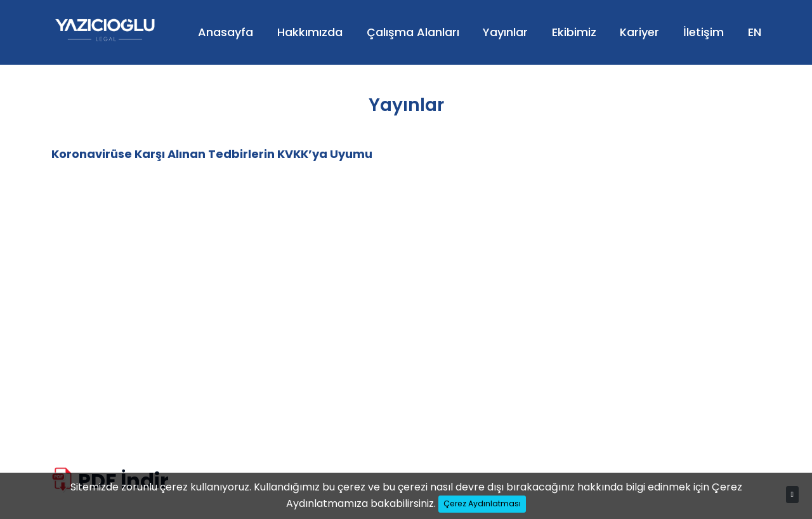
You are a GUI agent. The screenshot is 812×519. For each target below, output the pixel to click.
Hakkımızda (310, 32)
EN (755, 32)
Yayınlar (505, 32)
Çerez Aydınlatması (482, 503)
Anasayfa (226, 32)
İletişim (704, 32)
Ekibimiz (574, 32)
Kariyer (639, 32)
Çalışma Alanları (413, 32)
